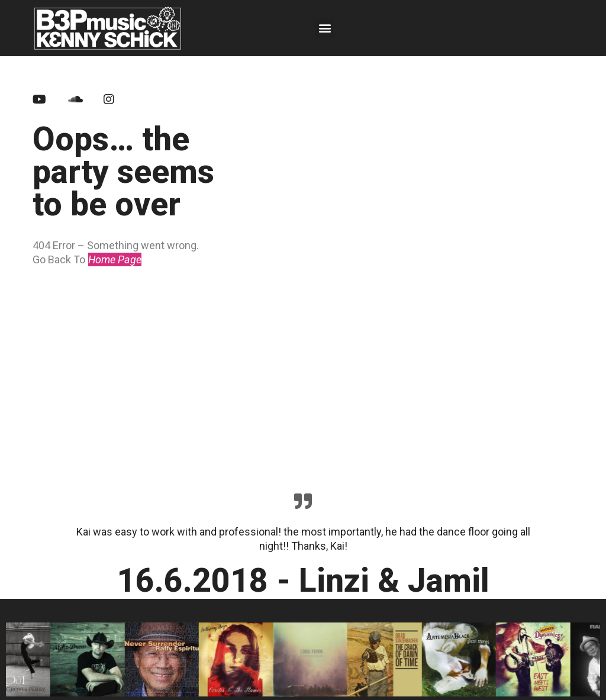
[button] (325, 28)
